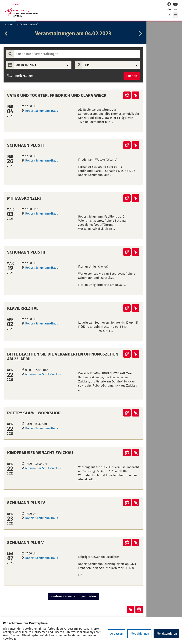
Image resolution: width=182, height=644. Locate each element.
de (169, 9)
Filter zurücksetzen (20, 76)
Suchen (132, 76)
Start (10, 25)
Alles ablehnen (139, 634)
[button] (175, 15)
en (175, 9)
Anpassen (117, 634)
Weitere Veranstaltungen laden (73, 596)
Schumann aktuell (27, 25)
